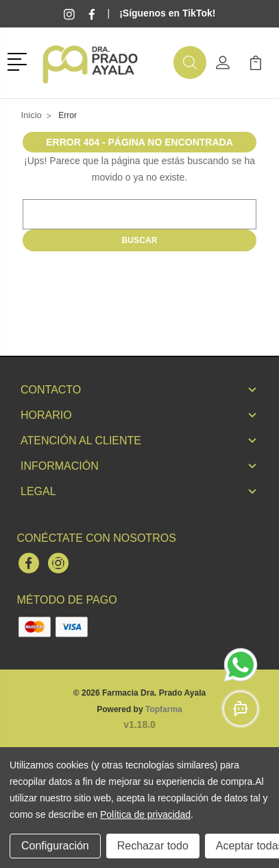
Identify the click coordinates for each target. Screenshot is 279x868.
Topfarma (164, 709)
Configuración (55, 846)
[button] (20, 60)
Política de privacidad (145, 814)
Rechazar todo (153, 846)
